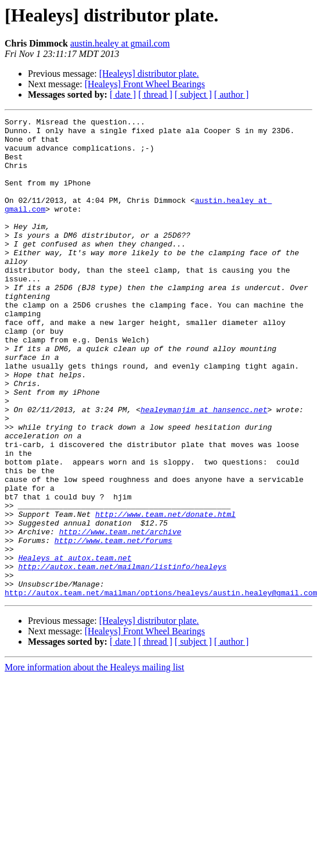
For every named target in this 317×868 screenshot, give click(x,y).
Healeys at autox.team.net (75, 646)
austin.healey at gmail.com (120, 43)
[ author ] (232, 94)
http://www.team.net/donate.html (165, 594)
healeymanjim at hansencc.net (204, 469)
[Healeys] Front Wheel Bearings (145, 84)
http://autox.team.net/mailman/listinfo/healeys (122, 657)
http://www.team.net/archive (120, 615)
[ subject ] (193, 94)
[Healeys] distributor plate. (149, 74)
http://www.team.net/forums (114, 626)
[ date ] (123, 94)
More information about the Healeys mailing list (94, 763)
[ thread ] (155, 94)
